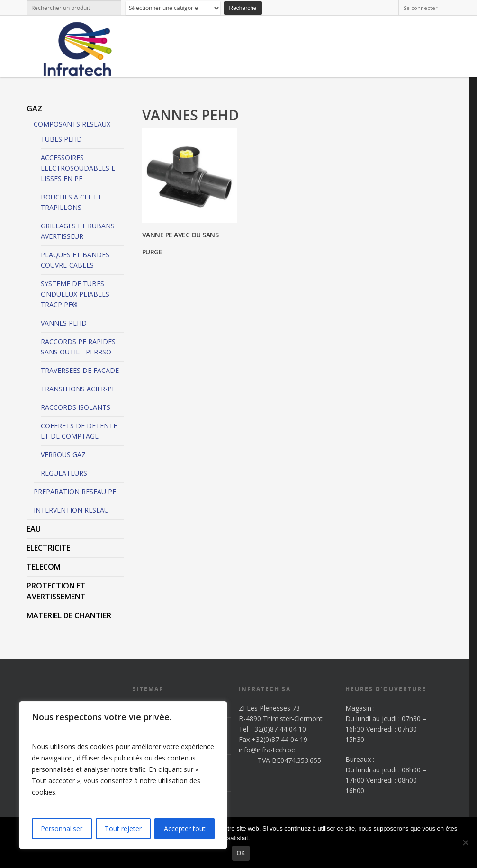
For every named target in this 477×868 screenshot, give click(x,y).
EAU (34, 529)
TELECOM (44, 567)
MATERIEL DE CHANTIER (69, 615)
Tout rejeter (123, 828)
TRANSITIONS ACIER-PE (78, 389)
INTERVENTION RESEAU (71, 510)
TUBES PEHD (61, 139)
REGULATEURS (64, 473)
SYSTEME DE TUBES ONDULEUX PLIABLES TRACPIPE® (75, 294)
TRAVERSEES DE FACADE (80, 370)
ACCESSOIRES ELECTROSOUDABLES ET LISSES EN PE (80, 168)
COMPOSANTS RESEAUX (72, 124)
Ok (241, 853)
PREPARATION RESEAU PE (75, 492)
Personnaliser (62, 828)
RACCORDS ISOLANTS (76, 407)
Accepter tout (185, 828)
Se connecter (421, 8)
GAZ (34, 108)
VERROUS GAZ (63, 455)
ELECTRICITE (48, 548)
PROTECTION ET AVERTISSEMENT (56, 591)
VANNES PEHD (64, 323)
